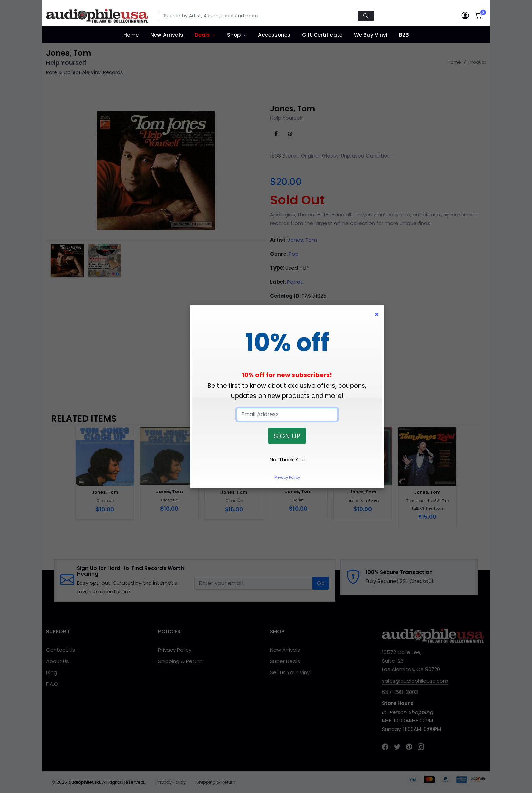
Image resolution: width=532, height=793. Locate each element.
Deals (202, 35)
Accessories (274, 35)
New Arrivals (167, 35)
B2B (404, 35)
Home (131, 35)
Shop (234, 35)
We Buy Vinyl (371, 35)
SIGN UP (287, 436)
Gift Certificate (322, 35)
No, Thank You (287, 459)
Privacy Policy (287, 477)
